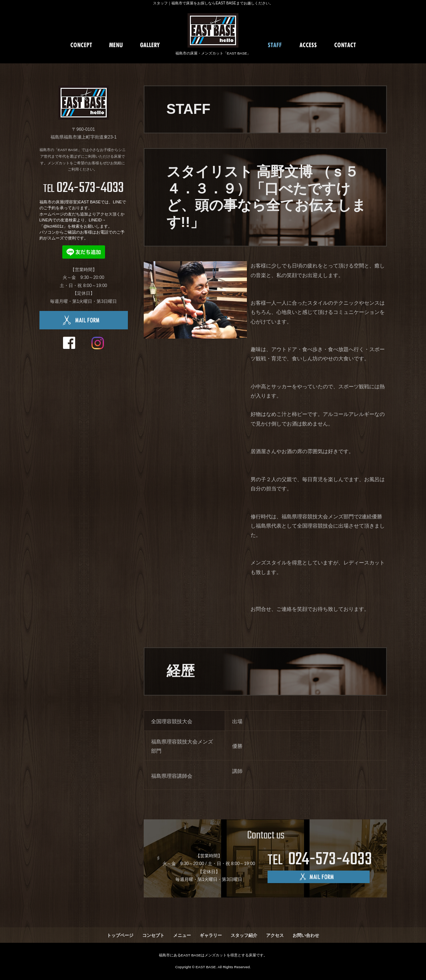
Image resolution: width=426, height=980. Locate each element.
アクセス (275, 935)
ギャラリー (211, 935)
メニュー (182, 935)
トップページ (120, 935)
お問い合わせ (306, 935)
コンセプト (153, 935)
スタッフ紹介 (244, 935)
